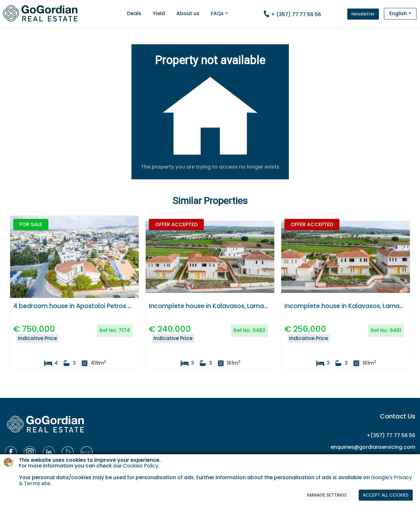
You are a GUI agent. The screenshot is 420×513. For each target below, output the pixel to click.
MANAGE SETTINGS (327, 495)
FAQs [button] (217, 13)
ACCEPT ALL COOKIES (386, 495)
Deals (134, 13)
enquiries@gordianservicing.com (373, 447)
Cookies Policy (141, 466)
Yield (159, 13)
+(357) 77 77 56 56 (391, 435)
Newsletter (363, 14)
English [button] (398, 13)
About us (188, 13)
